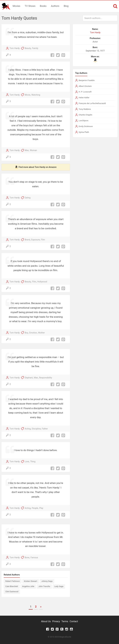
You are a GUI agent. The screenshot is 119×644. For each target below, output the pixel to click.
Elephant (29, 378)
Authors (55, 6)
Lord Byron (84, 120)
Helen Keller (84, 97)
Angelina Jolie (28, 586)
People (35, 508)
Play (41, 508)
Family (35, 48)
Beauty (28, 48)
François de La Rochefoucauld (92, 103)
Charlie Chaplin (85, 115)
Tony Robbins (85, 109)
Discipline (36, 429)
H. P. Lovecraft (85, 92)
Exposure (36, 240)
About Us (46, 621)
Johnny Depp (47, 581)
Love (27, 461)
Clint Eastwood (12, 592)
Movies (16, 6)
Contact (74, 621)
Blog (66, 6)
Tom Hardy (15, 48)
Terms (65, 621)
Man (27, 150)
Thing (33, 461)
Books (43, 6)
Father (45, 429)
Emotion (33, 333)
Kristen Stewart (31, 581)
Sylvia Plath (84, 132)
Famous (34, 557)
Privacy (56, 621)
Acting (28, 429)
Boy (26, 333)
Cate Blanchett (12, 586)
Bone (27, 557)
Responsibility (46, 378)
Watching (36, 95)
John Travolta (44, 586)
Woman (33, 150)
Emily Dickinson (86, 126)
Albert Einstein (85, 86)
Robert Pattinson (13, 581)
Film (43, 240)
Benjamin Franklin (87, 80)
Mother (41, 333)
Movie (28, 95)
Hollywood (42, 282)
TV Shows (30, 6)
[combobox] (100, 18)
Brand (27, 240)
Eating (28, 198)
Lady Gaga (59, 586)
